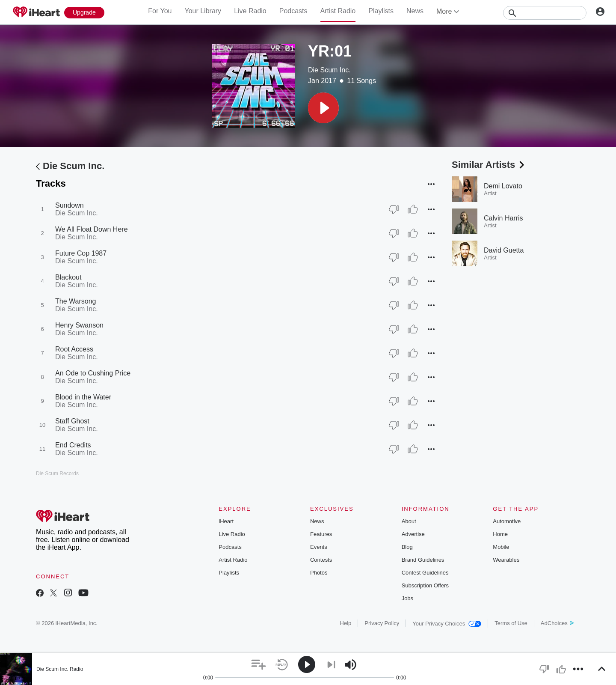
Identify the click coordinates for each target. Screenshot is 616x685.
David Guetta (504, 250)
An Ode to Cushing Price (93, 373)
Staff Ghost (72, 421)
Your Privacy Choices (447, 624)
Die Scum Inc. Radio (60, 669)
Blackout (68, 277)
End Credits (73, 445)
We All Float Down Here (92, 229)
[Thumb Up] (413, 209)
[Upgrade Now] (84, 13)
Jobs (407, 598)
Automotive (507, 521)
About (409, 521)
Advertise (413, 534)
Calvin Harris (503, 218)
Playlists (381, 11)
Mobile (501, 547)
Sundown (70, 205)
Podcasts (293, 11)
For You (160, 11)
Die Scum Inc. (329, 70)
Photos (319, 573)
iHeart (226, 521)
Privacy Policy (382, 623)
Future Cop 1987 (81, 253)
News (415, 11)
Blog (407, 547)
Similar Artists (489, 165)
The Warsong (76, 301)
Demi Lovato (503, 186)
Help (346, 623)
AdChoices (557, 623)
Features (321, 534)
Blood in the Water (83, 397)
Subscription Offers (425, 585)
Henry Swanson (79, 325)
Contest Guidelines (425, 573)
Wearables (506, 560)
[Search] (545, 13)
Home (500, 534)
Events (319, 547)
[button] (323, 108)
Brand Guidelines (423, 560)
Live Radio (250, 11)
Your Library (203, 11)
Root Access (74, 349)
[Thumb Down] (394, 209)
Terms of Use (511, 623)
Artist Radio (338, 11)
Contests (321, 560)
